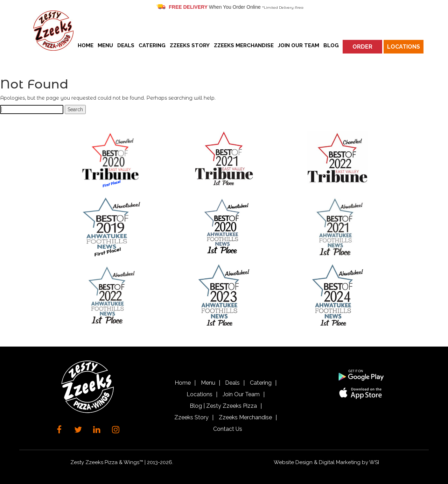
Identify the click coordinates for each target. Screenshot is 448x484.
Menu (105, 45)
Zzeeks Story (190, 45)
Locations (404, 47)
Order (362, 47)
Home (86, 45)
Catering (152, 45)
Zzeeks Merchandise (244, 45)
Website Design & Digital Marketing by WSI (326, 462)
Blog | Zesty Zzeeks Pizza (223, 406)
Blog (331, 45)
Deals (126, 45)
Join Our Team (299, 45)
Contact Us (228, 429)
